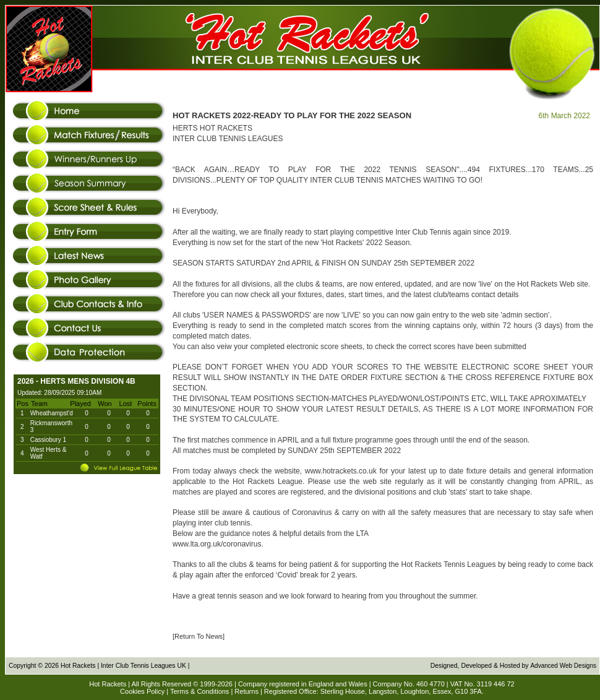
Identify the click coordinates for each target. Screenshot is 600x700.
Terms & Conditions (199, 691)
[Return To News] (199, 636)
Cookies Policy (142, 691)
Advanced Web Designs (563, 666)
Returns (246, 691)
